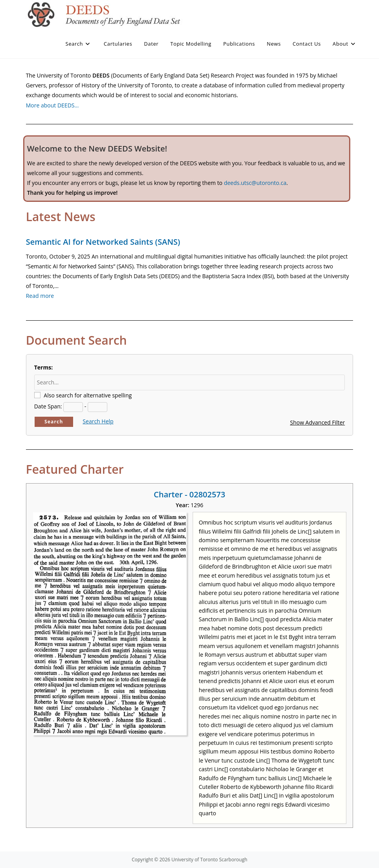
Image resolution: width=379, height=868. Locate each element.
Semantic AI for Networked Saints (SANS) (103, 242)
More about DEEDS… (52, 105)
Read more (40, 296)
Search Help (98, 421)
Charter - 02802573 (189, 494)
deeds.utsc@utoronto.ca (255, 183)
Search (54, 422)
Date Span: (48, 406)
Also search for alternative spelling (88, 395)
